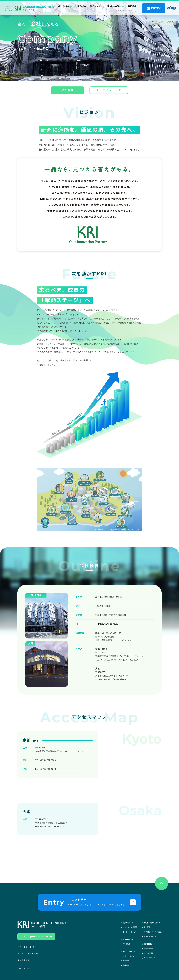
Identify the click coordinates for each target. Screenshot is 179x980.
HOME (152, 22)
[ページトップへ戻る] (162, 883)
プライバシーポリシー (28, 953)
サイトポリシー (25, 960)
